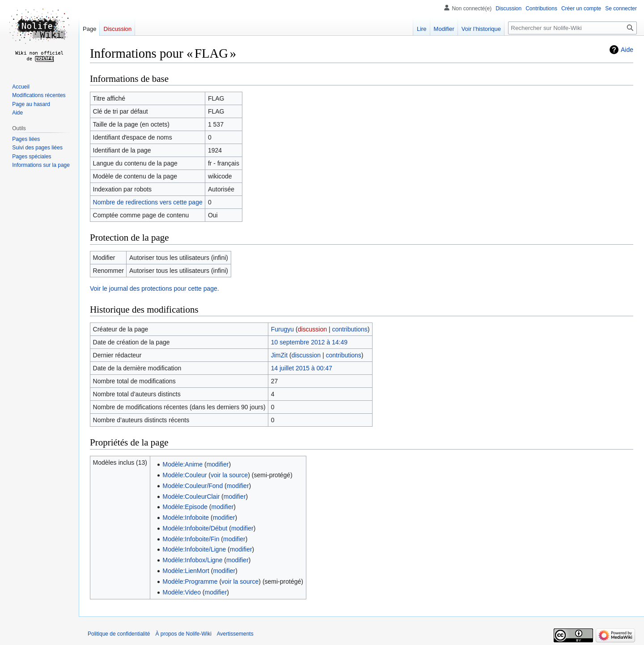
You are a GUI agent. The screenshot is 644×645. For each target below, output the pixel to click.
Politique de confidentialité (119, 634)
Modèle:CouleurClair (191, 496)
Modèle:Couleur (185, 475)
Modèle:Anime (183, 464)
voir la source (229, 475)
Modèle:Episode (185, 507)
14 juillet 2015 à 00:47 (302, 368)
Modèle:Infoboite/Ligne (195, 549)
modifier (218, 464)
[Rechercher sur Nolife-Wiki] (572, 28)
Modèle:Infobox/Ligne (193, 560)
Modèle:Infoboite (186, 518)
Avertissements (235, 634)
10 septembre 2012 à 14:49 (309, 342)
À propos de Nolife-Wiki (183, 634)
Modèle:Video (182, 592)
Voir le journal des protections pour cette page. (155, 289)
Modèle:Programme (190, 581)
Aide (627, 50)
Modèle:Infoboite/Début (195, 528)
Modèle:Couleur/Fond (193, 486)
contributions (350, 329)
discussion (312, 329)
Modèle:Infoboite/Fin (191, 539)
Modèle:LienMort (186, 571)
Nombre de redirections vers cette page (148, 202)
